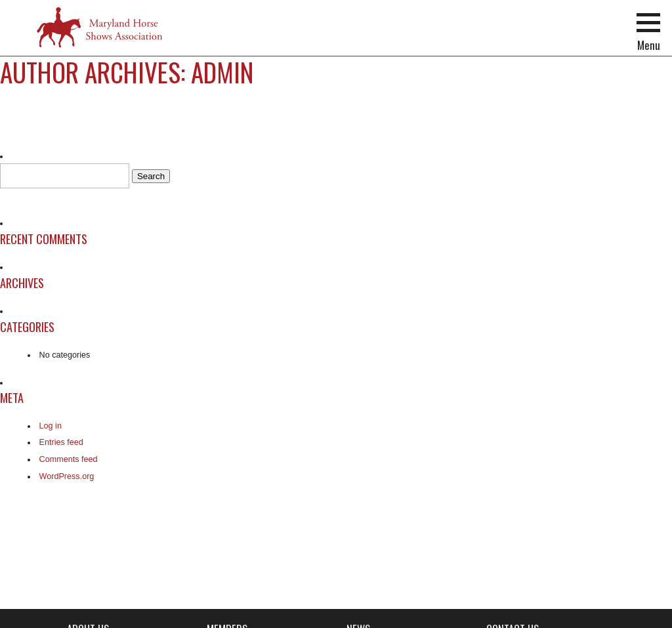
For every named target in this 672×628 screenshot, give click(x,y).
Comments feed (69, 459)
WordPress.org (67, 476)
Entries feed (61, 442)
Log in (51, 426)
